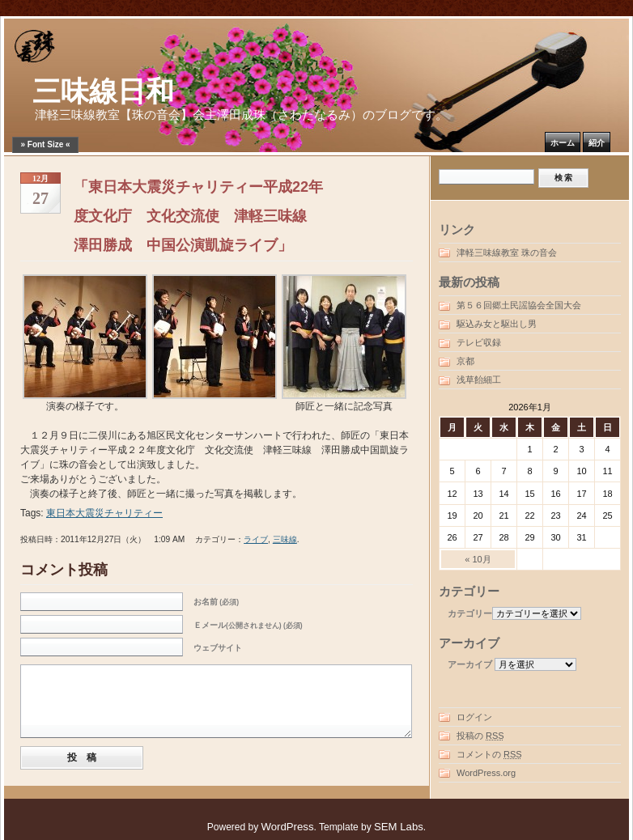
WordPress (288, 827)
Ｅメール (248, 625)
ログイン (474, 717)
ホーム (563, 143)
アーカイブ (470, 664)
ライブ (256, 539)
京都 (465, 361)
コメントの (489, 754)
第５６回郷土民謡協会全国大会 (519, 305)
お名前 (216, 602)
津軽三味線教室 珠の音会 (507, 252)
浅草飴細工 (479, 380)
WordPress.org (486, 773)
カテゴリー (470, 613)
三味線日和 (103, 92)
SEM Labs (399, 827)
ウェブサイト (218, 648)
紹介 (597, 143)
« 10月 (478, 559)
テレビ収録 (479, 342)
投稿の (480, 736)
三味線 (285, 539)
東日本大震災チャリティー (104, 513)
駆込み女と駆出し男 (497, 324)
